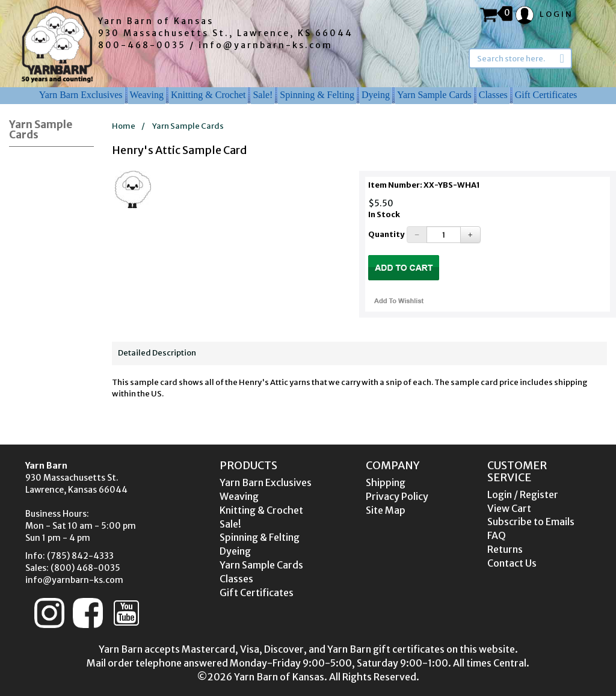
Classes (493, 95)
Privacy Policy (397, 496)
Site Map (386, 510)
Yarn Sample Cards (434, 95)
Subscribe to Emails (531, 522)
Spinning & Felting (317, 95)
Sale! (263, 95)
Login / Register (523, 494)
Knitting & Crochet (208, 95)
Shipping (386, 482)
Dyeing (376, 95)
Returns (505, 549)
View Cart (509, 508)
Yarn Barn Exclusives (81, 95)
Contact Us (512, 563)
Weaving (147, 95)
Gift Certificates (546, 95)
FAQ (497, 535)
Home (124, 126)
